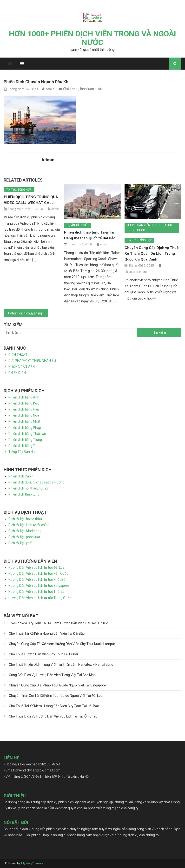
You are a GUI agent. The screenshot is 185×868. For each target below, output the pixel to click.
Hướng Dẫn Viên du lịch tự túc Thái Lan (37, 592)
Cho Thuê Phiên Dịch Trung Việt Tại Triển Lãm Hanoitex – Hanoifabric (61, 665)
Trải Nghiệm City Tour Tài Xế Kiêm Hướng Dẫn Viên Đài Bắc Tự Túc (58, 623)
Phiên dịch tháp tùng (24, 494)
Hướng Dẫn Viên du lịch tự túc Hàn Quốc (38, 574)
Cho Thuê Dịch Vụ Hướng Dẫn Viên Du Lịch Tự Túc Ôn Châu (53, 716)
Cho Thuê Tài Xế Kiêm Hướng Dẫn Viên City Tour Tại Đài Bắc (54, 706)
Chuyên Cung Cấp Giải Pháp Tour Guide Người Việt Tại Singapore (57, 685)
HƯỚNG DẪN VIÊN (22, 367)
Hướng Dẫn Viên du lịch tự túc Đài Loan (37, 568)
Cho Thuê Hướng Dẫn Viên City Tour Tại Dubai (43, 654)
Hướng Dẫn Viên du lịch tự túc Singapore (39, 586)
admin (50, 89)
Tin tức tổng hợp (19, 190)
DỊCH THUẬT (18, 355)
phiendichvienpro (136, 272)
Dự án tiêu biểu (78, 225)
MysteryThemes (32, 863)
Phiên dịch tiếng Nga (24, 415)
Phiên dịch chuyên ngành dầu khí (29, 313)
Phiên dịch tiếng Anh (24, 397)
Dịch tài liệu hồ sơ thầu (25, 519)
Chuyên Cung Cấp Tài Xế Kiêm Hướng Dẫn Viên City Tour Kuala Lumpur (62, 644)
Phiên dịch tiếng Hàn (24, 409)
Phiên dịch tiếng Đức (24, 403)
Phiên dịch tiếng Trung (25, 440)
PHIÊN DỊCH (17, 373)
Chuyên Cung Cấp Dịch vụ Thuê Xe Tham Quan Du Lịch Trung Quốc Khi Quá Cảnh (152, 254)
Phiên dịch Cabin (21, 476)
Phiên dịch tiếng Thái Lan (27, 434)
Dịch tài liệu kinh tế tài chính (29, 525)
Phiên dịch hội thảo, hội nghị (29, 488)
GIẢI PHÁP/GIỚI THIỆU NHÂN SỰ (32, 361)
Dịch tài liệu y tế (20, 543)
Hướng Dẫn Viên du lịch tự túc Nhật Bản (38, 580)
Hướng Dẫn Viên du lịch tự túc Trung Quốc (40, 598)
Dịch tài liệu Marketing (25, 531)
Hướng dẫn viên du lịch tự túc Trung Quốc (149, 228)
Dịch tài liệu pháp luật (24, 537)
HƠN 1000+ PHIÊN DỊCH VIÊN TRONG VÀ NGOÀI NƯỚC (92, 38)
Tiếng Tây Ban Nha (23, 452)
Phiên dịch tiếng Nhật (24, 421)
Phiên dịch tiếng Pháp (25, 428)
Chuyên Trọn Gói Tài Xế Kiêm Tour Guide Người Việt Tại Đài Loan (57, 696)
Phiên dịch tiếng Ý (22, 446)
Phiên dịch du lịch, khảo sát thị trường (36, 482)
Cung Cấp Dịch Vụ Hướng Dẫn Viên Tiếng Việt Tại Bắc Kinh (52, 675)
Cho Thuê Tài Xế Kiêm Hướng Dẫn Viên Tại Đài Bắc (47, 633)
